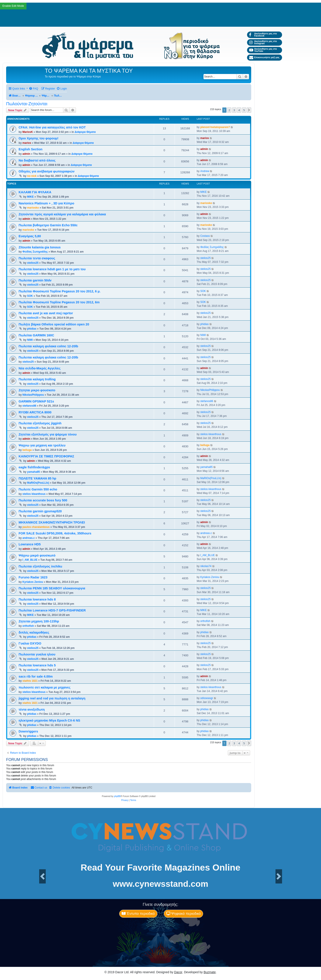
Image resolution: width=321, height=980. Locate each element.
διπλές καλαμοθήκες (34, 632)
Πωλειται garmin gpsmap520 (40, 511)
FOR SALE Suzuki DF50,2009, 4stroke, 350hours (55, 533)
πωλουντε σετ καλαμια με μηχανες (45, 687)
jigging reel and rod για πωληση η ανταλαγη (52, 698)
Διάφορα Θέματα (85, 132)
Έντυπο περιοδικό (138, 914)
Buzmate (210, 972)
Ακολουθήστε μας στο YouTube (263, 50)
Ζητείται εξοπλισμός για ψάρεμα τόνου (48, 434)
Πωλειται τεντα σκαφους (37, 258)
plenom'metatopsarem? (215, 127)
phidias (32, 329)
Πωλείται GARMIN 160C (36, 335)
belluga (27, 450)
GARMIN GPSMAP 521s (36, 401)
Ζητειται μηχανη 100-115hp (39, 621)
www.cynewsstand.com (160, 884)
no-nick (32, 176)
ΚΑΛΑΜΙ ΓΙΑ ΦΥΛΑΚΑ (35, 192)
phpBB (117, 796)
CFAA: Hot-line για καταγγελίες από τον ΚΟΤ (52, 127)
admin (26, 154)
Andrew (205, 171)
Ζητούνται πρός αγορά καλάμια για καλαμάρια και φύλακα (62, 214)
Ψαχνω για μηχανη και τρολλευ (42, 445)
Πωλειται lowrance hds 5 (37, 665)
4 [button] (239, 110)
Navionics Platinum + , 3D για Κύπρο (46, 203)
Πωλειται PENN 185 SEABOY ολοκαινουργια (52, 588)
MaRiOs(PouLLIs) (38, 483)
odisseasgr (207, 698)
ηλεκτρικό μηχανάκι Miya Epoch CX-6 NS (49, 720)
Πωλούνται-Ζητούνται (27, 104)
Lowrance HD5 (30, 544)
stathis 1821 (30, 681)
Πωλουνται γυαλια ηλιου (37, 654)
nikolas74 (206, 566)
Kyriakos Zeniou (33, 582)
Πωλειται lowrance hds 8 (37, 599)
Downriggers (28, 731)
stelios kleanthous (211, 434)
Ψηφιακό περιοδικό (184, 914)
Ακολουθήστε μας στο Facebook (263, 35)
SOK (30, 296)
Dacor (178, 972)
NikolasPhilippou (33, 395)
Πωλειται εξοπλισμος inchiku (40, 566)
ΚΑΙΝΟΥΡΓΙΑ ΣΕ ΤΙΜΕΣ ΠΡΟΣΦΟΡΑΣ (46, 456)
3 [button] (234, 110)
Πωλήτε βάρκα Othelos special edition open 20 (54, 324)
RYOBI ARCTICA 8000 (35, 412)
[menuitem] (33, 89)
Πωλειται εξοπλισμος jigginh (40, 423)
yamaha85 (34, 472)
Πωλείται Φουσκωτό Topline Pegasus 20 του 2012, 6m (59, 302)
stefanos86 (29, 406)
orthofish (28, 626)
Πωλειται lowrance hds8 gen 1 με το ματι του (52, 269)
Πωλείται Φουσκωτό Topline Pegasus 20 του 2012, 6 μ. (60, 291)
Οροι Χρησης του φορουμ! (39, 138)
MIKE (30, 197)
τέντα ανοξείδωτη (32, 710)
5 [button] (244, 110)
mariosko (33, 208)
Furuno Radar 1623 (33, 577)
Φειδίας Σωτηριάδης (35, 252)
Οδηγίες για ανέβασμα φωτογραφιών (47, 171)
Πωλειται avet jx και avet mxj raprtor (46, 313)
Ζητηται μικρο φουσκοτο (37, 390)
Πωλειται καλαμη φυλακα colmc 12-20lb (48, 346)
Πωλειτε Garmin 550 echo (38, 489)
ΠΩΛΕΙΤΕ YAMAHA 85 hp (37, 478)
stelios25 (33, 263)
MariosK (28, 132)
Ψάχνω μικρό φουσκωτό (37, 555)
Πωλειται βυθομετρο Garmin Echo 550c (48, 225)
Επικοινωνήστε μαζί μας (264, 58)
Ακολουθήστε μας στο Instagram (263, 42)
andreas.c (28, 538)
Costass (205, 236)
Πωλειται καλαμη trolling (37, 379)
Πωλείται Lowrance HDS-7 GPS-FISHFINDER (52, 610)
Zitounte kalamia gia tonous (40, 247)
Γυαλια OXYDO (30, 643)
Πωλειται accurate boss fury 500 (43, 500)
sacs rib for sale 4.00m (36, 676)
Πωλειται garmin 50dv (35, 280)
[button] (249, 110)
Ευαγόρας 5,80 (30, 236)
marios (27, 143)
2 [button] (229, 110)
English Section (31, 149)
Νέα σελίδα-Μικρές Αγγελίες (40, 368)
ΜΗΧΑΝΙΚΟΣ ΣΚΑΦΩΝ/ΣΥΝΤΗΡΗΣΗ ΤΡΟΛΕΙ (52, 522)
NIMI (30, 340)
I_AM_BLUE (30, 560)
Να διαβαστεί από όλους (37, 160)
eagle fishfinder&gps (34, 467)
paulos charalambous (36, 527)
